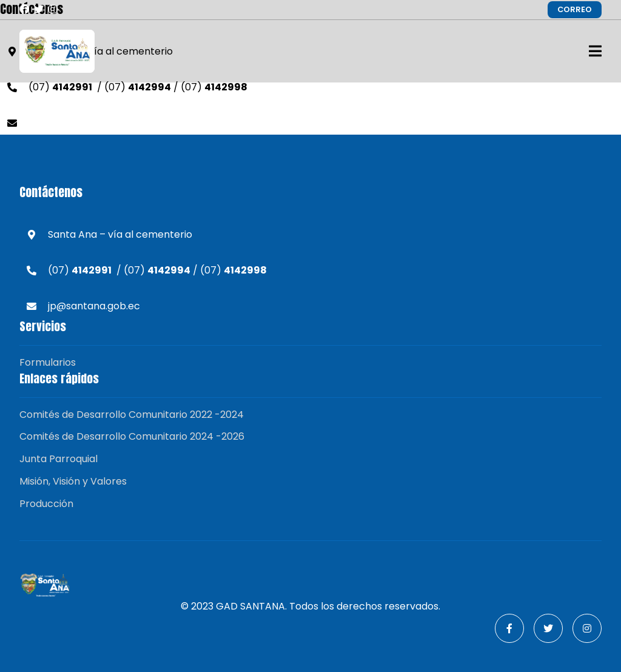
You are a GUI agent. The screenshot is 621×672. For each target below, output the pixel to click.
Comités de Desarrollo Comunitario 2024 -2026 (132, 436)
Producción (46, 504)
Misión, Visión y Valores (73, 481)
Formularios (48, 362)
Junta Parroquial (59, 459)
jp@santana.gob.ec (75, 123)
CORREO (575, 9)
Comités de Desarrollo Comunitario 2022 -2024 (132, 415)
